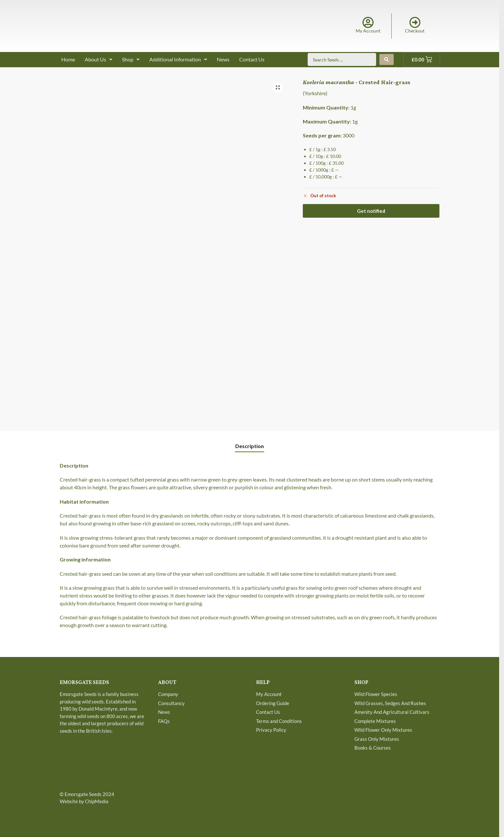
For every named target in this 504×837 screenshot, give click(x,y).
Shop (131, 59)
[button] (278, 87)
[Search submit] (387, 59)
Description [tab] (250, 446)
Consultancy (171, 703)
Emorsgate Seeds (83, 794)
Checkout (415, 31)
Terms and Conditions (279, 721)
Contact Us (252, 59)
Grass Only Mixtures (377, 739)
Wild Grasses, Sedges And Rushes (390, 703)
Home (68, 59)
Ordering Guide (273, 703)
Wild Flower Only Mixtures (383, 730)
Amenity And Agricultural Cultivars (392, 712)
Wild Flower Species (376, 694)
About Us (98, 59)
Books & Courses (373, 748)
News (223, 59)
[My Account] (368, 22)
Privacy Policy (271, 730)
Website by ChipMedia (84, 801)
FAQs (164, 721)
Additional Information (178, 59)
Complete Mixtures (375, 721)
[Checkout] (415, 22)
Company (168, 694)
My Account (368, 31)
